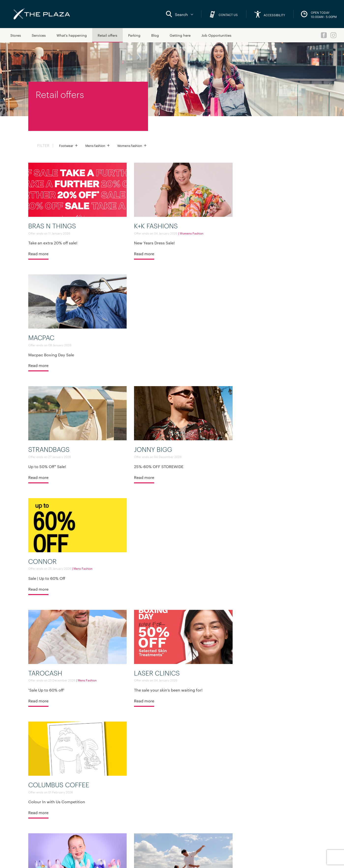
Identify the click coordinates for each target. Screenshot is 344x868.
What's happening (72, 35)
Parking (134, 35)
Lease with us (91, 810)
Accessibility (90, 803)
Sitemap (39, 825)
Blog (155, 35)
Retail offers (107, 35)
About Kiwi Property (96, 795)
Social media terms (45, 859)
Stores (16, 35)
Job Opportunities (216, 35)
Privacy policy (140, 859)
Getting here (180, 35)
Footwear (66, 145)
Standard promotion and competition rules (95, 859)
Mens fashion (95, 145)
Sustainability (91, 825)
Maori (288, 834)
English (289, 827)
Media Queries (92, 818)
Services (39, 35)
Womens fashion (130, 145)
